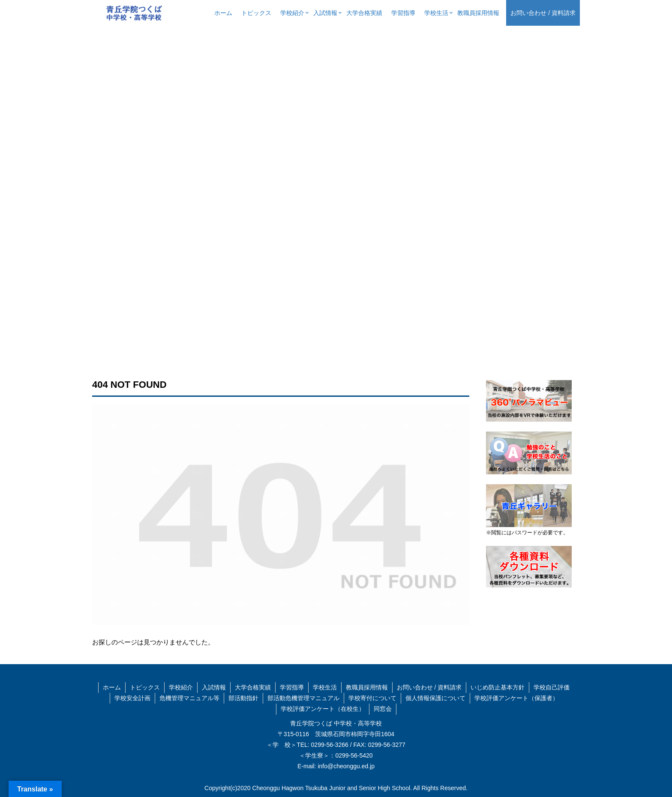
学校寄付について (372, 698)
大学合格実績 (253, 687)
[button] (13, 194)
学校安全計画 (132, 698)
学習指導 (292, 687)
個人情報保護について (435, 698)
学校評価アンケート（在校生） (323, 709)
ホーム (112, 687)
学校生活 (325, 687)
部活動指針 (243, 698)
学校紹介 (181, 687)
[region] (336, 194)
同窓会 (383, 709)
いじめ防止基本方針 (498, 687)
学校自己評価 (552, 687)
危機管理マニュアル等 (189, 698)
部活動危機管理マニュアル (303, 698)
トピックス (145, 687)
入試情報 (214, 687)
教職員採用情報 (367, 687)
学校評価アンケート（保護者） (516, 698)
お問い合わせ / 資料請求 (429, 687)
